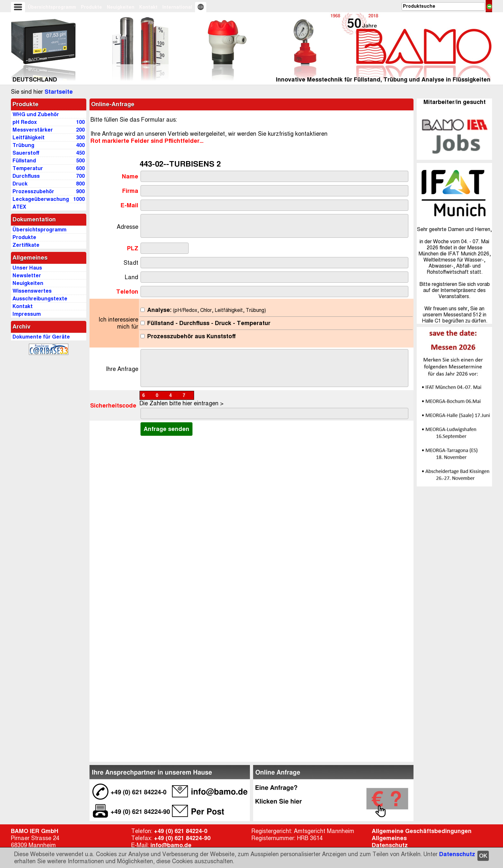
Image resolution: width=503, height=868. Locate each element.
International (177, 7)
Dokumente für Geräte (41, 337)
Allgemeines (389, 838)
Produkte (91, 7)
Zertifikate (26, 245)
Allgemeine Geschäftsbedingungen (422, 831)
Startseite (59, 92)
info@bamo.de (171, 845)
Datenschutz (457, 854)
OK (483, 856)
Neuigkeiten (121, 7)
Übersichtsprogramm (52, 7)
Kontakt (148, 7)
